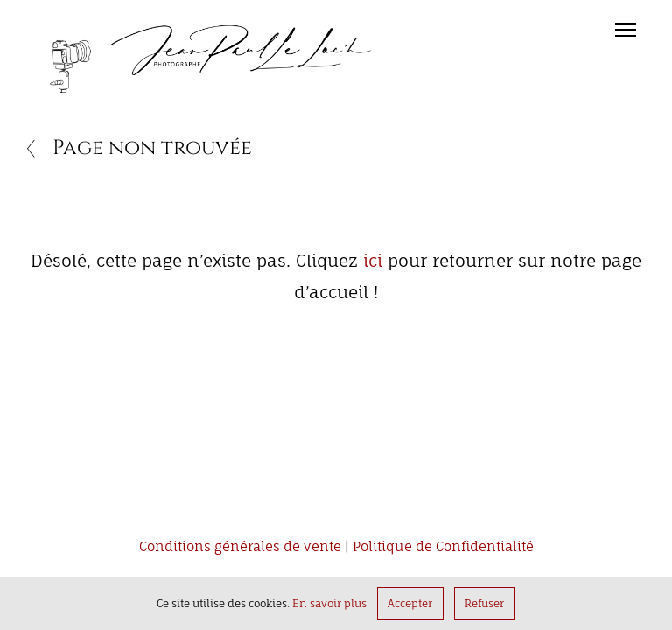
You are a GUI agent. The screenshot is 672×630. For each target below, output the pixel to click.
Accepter (410, 603)
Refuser (484, 603)
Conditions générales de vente (240, 547)
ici (373, 261)
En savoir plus (329, 603)
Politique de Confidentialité (443, 547)
